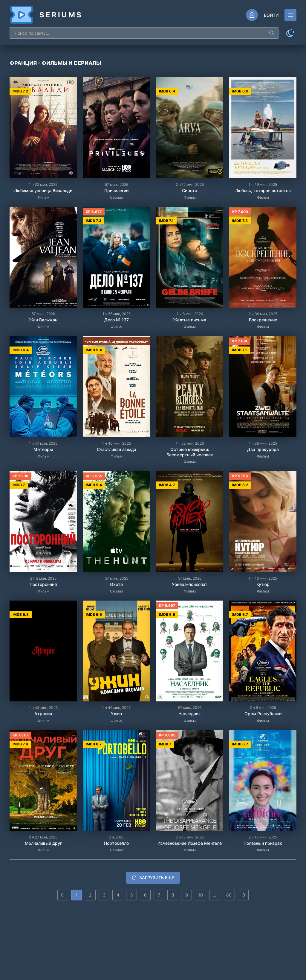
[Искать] (272, 33)
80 (229, 895)
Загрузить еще (153, 878)
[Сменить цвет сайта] (290, 33)
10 (201, 895)
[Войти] (262, 15)
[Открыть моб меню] (290, 15)
